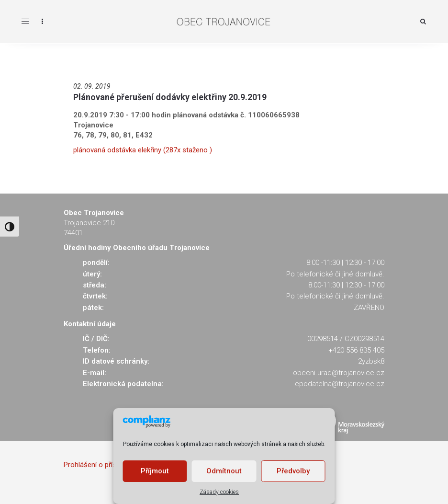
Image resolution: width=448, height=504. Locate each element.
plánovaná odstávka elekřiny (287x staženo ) (143, 150)
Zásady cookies (219, 492)
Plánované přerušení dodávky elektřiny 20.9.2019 (170, 97)
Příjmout (155, 471)
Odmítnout (224, 471)
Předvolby (293, 471)
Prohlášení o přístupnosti (103, 465)
